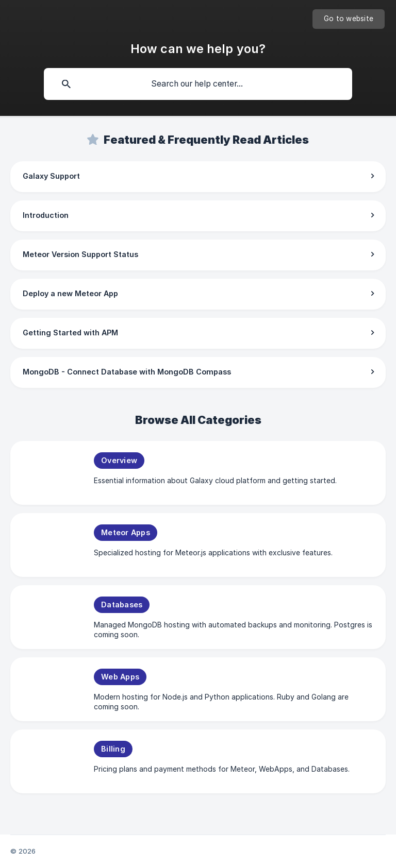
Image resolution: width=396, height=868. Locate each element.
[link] (198, 177)
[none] (349, 19)
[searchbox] (198, 84)
